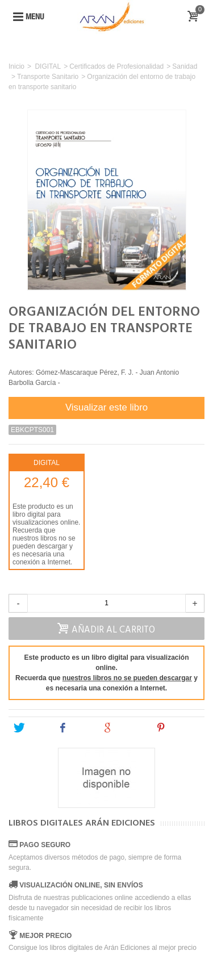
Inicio (16, 66)
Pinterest (178, 728)
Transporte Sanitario (48, 77)
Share (75, 728)
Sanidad (185, 66)
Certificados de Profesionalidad (116, 66)
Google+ (124, 728)
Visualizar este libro (106, 407)
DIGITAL (48, 66)
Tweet (31, 728)
